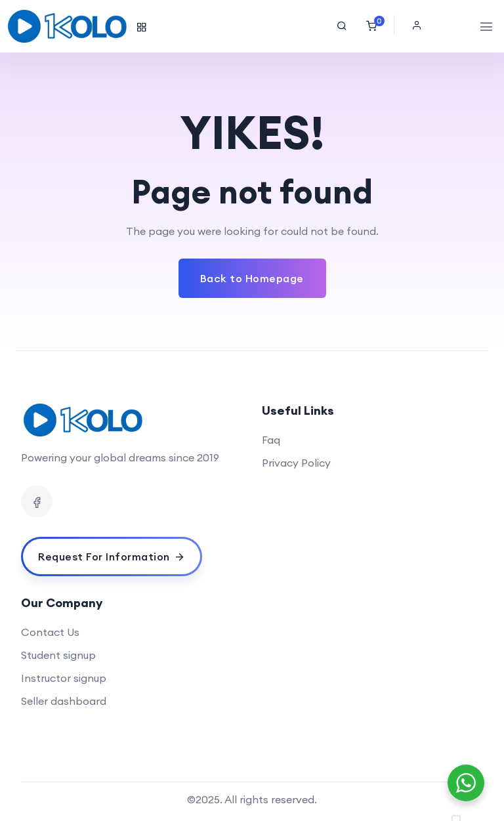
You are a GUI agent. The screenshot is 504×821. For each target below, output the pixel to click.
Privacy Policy (296, 463)
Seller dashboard (64, 701)
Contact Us (50, 632)
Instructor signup (64, 678)
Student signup (58, 655)
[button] (420, 25)
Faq (271, 440)
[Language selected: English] (465, 811)
